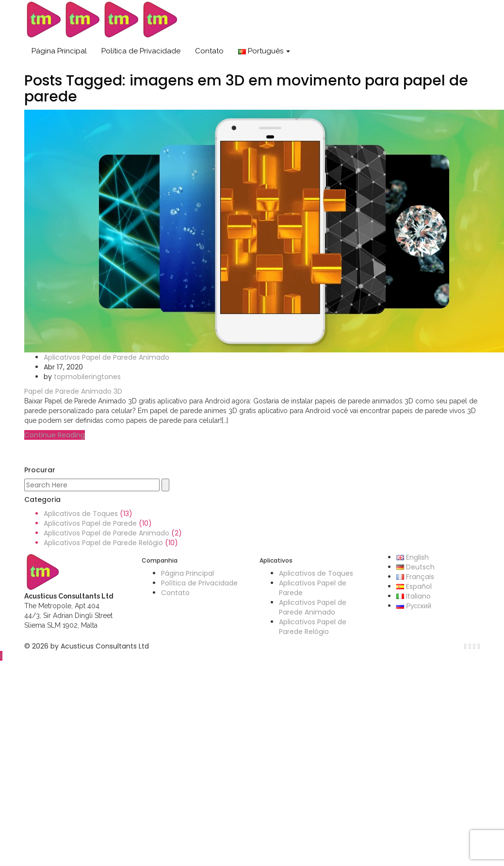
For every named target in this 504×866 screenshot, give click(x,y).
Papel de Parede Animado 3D (73, 391)
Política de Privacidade (141, 51)
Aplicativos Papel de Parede (90, 523)
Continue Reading (55, 435)
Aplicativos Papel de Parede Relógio (103, 543)
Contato (209, 51)
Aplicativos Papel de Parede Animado (106, 357)
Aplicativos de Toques (81, 514)
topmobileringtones (87, 377)
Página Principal (59, 51)
